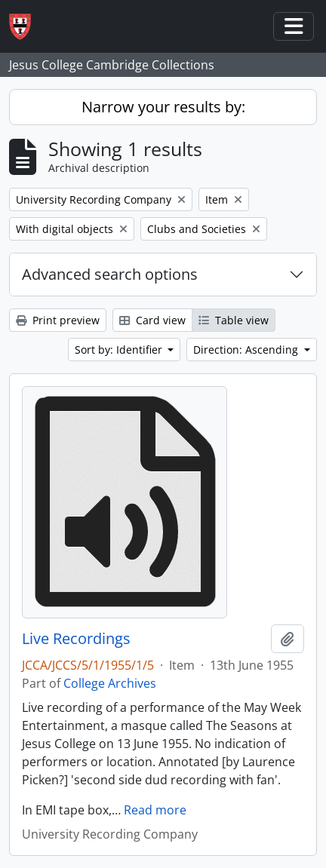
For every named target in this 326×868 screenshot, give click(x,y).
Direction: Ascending (247, 350)
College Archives (110, 683)
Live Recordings (76, 639)
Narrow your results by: (163, 107)
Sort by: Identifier (120, 350)
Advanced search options (110, 274)
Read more (155, 810)
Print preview (58, 320)
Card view (152, 320)
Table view (234, 320)
